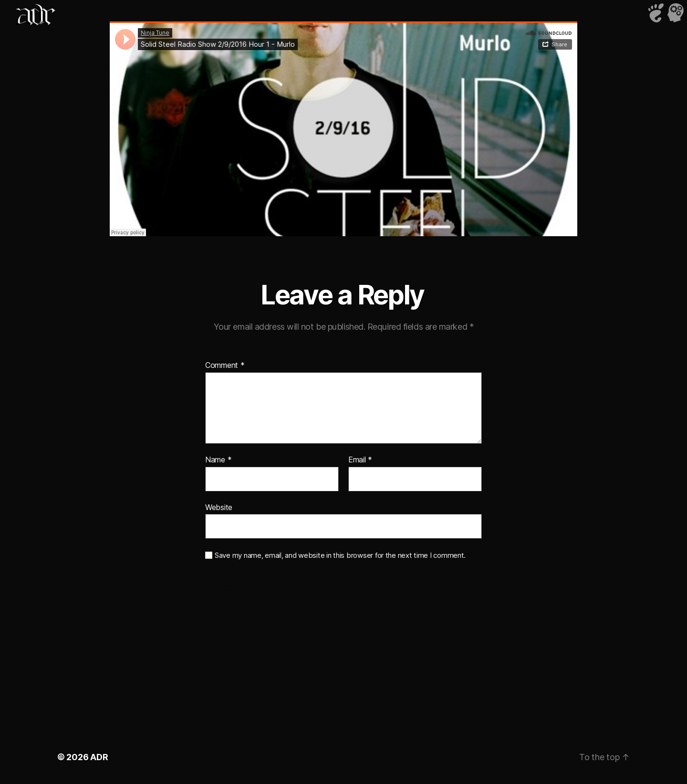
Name (218, 460)
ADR (99, 757)
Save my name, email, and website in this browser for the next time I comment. (340, 555)
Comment (225, 366)
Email (360, 460)
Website (219, 507)
